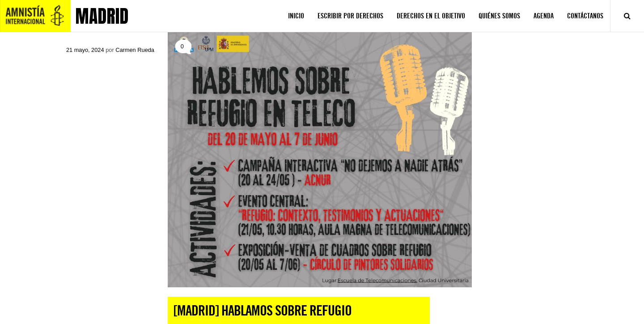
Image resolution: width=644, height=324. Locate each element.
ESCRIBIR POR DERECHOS (350, 16)
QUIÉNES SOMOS (499, 16)
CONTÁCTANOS (585, 16)
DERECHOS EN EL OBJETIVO (431, 16)
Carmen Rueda (135, 50)
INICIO (296, 16)
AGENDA (544, 16)
